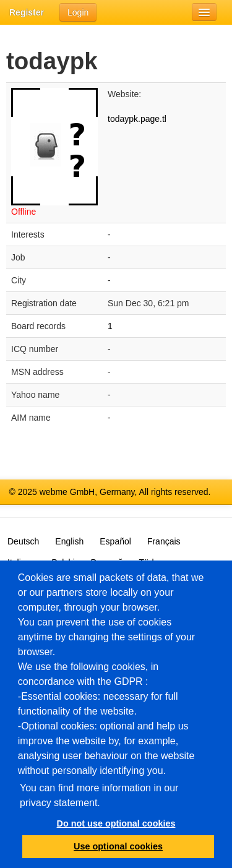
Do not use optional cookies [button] (116, 823)
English (69, 541)
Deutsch (23, 541)
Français (164, 541)
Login (78, 12)
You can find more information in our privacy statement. (99, 795)
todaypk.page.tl (137, 119)
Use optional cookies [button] (118, 846)
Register (27, 12)
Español (115, 541)
